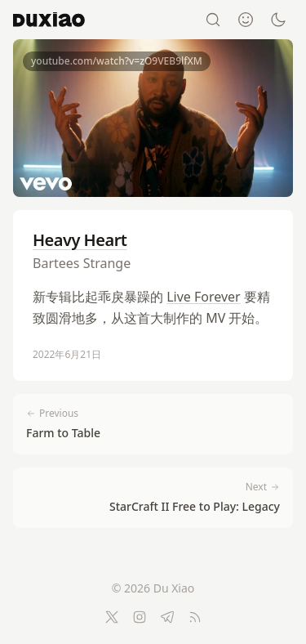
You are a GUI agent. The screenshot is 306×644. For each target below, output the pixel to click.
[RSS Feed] (195, 617)
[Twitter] (112, 617)
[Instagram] (140, 617)
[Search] (213, 20)
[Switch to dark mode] (278, 20)
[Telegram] (167, 617)
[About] (246, 20)
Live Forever (204, 297)
